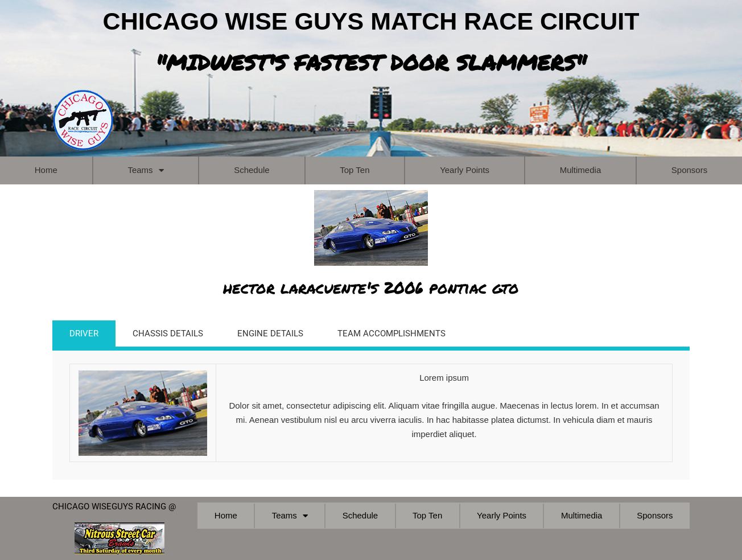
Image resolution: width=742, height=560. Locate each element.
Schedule (252, 170)
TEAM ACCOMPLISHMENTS (391, 333)
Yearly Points (465, 170)
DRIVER (84, 333)
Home (46, 170)
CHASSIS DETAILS (168, 333)
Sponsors (689, 170)
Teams (145, 170)
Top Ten (354, 170)
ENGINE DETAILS (270, 333)
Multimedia (581, 170)
